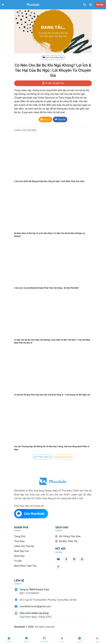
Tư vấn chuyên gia (53, 83)
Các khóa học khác (64, 457)
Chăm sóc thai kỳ (24, 546)
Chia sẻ (60, 119)
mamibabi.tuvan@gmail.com (35, 606)
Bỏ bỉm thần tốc (66, 541)
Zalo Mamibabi (30, 514)
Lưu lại (46, 119)
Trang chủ (20, 536)
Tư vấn (18, 561)
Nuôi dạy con (22, 551)
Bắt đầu (100, 5)
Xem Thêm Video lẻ (43, 457)
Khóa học (19, 556)
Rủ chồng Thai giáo (68, 536)
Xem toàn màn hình (53, 57)
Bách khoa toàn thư (25, 566)
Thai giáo (19, 541)
